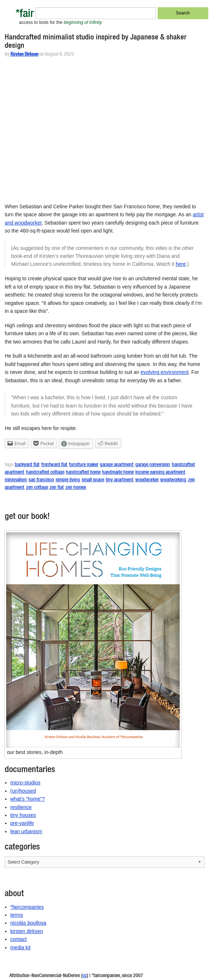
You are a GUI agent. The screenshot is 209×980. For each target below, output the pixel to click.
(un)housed (23, 791)
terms (17, 915)
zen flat (57, 488)
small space (93, 480)
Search (183, 13)
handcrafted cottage (45, 473)
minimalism (16, 480)
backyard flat (27, 465)
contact (19, 939)
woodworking (173, 480)
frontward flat (54, 465)
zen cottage (37, 488)
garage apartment (117, 465)
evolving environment (165, 372)
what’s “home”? (28, 799)
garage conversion (153, 465)
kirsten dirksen (27, 931)
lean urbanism (26, 831)
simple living (68, 480)
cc (85, 976)
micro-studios (25, 783)
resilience (21, 807)
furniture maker (84, 465)
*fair (25, 15)
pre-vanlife (22, 823)
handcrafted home (83, 473)
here (181, 264)
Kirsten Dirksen (24, 55)
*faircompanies (27, 907)
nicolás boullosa (29, 923)
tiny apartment (120, 480)
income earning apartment (160, 473)
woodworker (147, 480)
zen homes (76, 488)
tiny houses (23, 815)
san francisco (41, 480)
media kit (21, 947)
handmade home (118, 473)
